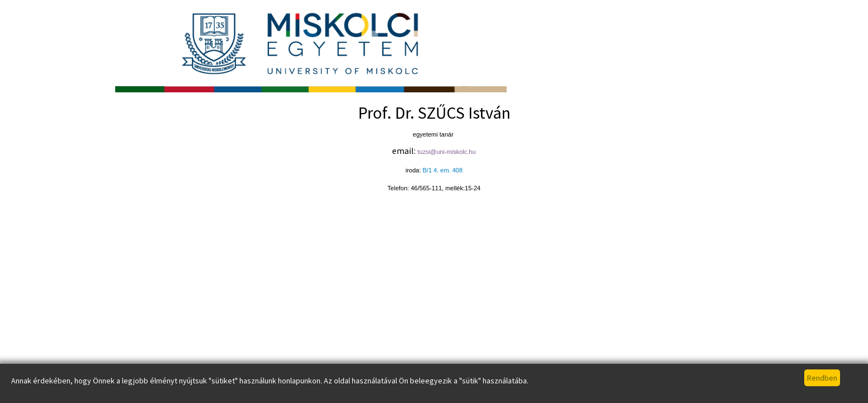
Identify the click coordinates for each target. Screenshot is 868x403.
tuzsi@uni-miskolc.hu (446, 152)
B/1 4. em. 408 (443, 170)
